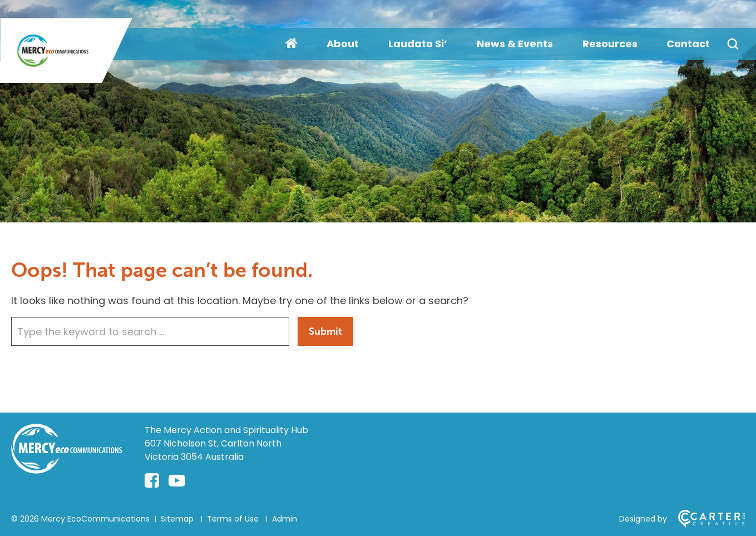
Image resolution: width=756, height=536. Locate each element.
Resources (610, 44)
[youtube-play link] (177, 481)
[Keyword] (150, 331)
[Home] (67, 470)
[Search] (733, 44)
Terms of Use (233, 519)
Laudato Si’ (418, 44)
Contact (688, 44)
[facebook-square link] (152, 481)
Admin (285, 519)
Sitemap (177, 519)
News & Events (515, 44)
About (343, 44)
